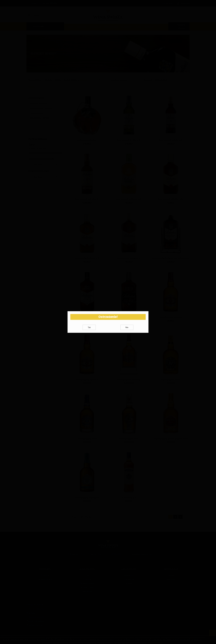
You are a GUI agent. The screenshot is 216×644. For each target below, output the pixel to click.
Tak (89, 331)
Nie (127, 331)
